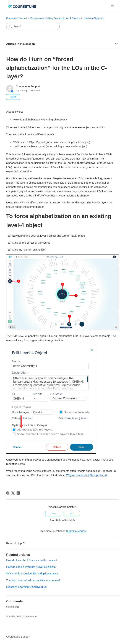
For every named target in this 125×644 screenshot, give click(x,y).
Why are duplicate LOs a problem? (87, 475)
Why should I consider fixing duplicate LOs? (32, 573)
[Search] (33, 26)
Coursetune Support (17, 18)
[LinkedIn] (18, 493)
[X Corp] (13, 493)
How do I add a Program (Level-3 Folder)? (31, 567)
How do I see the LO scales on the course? (32, 560)
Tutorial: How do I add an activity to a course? (33, 580)
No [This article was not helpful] (72, 514)
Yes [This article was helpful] (53, 514)
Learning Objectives (94, 18)
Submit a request (76, 531)
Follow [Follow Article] (13, 97)
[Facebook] (8, 493)
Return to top (16, 543)
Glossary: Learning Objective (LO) (26, 587)
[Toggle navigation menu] (112, 6)
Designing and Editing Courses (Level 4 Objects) (55, 18)
